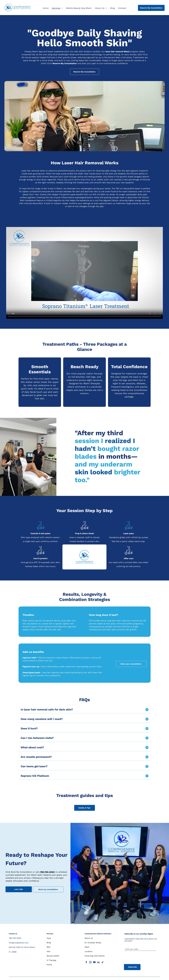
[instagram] (90, 962)
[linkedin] (98, 962)
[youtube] (94, 962)
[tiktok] (103, 962)
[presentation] (141, 958)
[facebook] (86, 962)
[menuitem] (46, 8)
